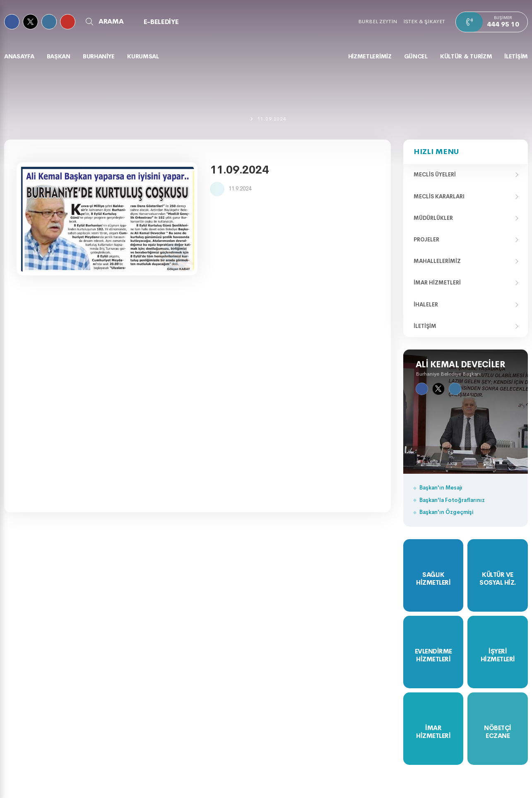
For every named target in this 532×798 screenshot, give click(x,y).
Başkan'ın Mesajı (441, 488)
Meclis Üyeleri (435, 175)
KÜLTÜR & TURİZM (466, 56)
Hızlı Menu (436, 152)
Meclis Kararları (439, 196)
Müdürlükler (433, 218)
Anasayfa (19, 56)
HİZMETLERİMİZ (370, 56)
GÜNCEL (416, 56)
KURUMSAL (143, 56)
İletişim (425, 326)
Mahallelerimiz (437, 261)
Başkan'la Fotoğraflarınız (452, 500)
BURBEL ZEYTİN (378, 21)
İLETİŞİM (516, 56)
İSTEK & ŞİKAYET (424, 21)
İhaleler (426, 305)
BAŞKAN (59, 56)
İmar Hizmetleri (437, 283)
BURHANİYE (99, 56)
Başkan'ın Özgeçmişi (446, 512)
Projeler (426, 240)
